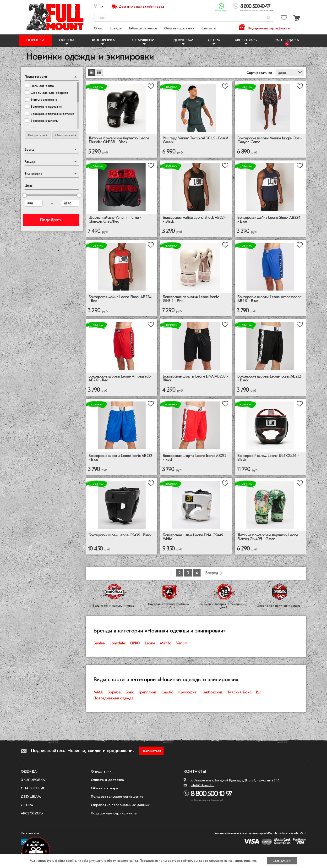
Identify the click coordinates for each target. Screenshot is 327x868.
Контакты (208, 28)
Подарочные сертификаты (269, 28)
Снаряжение (144, 40)
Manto (166, 643)
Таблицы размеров (143, 28)
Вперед (212, 573)
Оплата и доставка (179, 28)
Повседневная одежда (114, 698)
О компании (101, 771)
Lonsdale (117, 643)
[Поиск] (268, 18)
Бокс (130, 692)
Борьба (114, 692)
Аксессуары (246, 40)
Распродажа (287, 40)
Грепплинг (148, 692)
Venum (182, 643)
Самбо (167, 692)
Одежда (67, 40)
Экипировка (103, 40)
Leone (150, 643)
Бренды (116, 28)
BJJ (258, 692)
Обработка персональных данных (120, 805)
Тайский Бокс (239, 692)
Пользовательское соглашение (117, 797)
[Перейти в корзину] (296, 19)
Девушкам (183, 40)
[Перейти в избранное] (284, 19)
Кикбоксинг (212, 692)
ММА (98, 692)
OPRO (135, 643)
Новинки (35, 40)
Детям (214, 40)
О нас (98, 28)
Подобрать (51, 220)
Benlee (99, 643)
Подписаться (151, 751)
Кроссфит (188, 692)
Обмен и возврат (106, 788)
